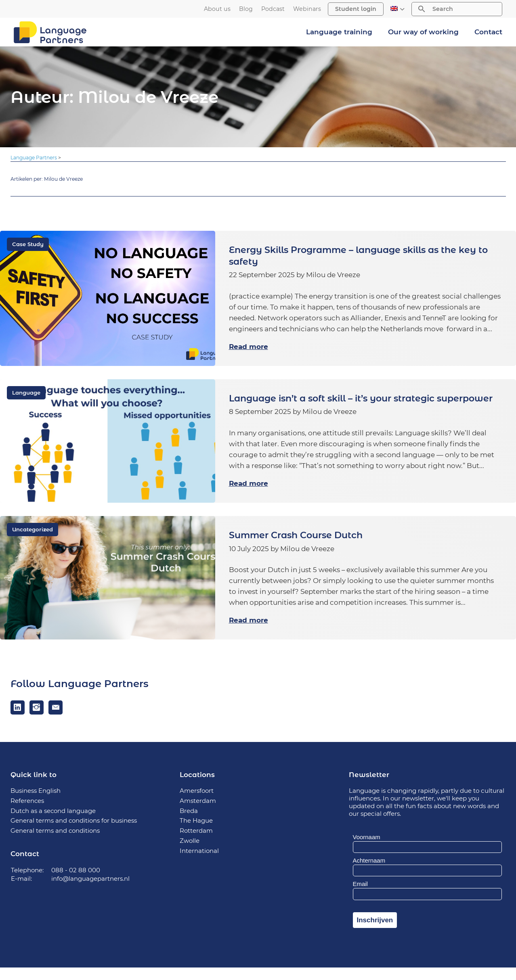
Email (360, 897)
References (27, 813)
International (199, 863)
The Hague (196, 833)
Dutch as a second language (53, 823)
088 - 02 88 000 (76, 883)
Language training (339, 32)
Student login (356, 9)
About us (217, 9)
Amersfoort (197, 803)
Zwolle (190, 853)
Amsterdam (198, 813)
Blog (246, 9)
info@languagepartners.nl (91, 891)
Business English (36, 803)
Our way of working (423, 32)
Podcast (273, 9)
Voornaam (367, 849)
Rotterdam (196, 843)
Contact (488, 32)
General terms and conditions (55, 843)
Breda (189, 823)
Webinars (307, 9)
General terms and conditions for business (74, 833)
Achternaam (369, 873)
